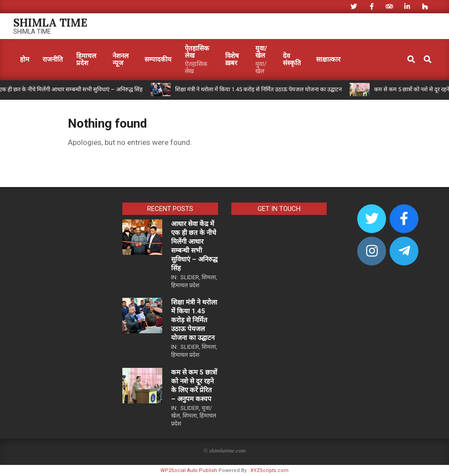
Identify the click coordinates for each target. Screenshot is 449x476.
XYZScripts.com (269, 470)
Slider (190, 277)
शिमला (209, 277)
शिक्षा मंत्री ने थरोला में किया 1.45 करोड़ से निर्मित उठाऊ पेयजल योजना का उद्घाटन (258, 89)
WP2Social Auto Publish (189, 470)
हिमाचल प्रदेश (185, 285)
